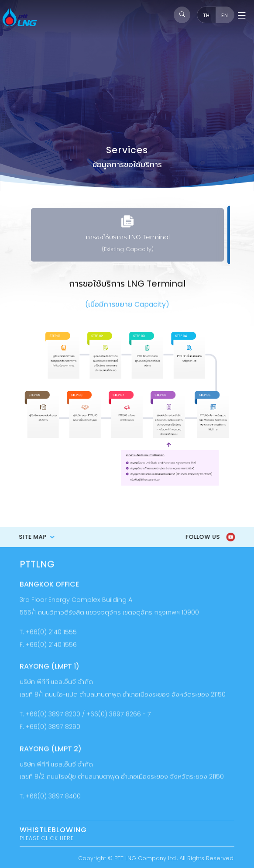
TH (206, 15)
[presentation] (14, 236)
